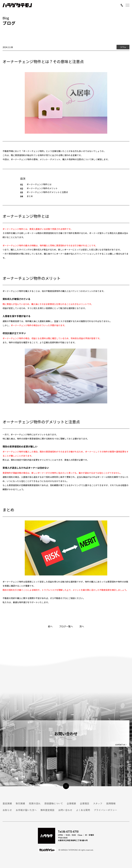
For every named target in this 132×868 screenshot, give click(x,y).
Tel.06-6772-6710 (68, 831)
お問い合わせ (65, 810)
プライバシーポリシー (105, 810)
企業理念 (85, 803)
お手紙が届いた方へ (26, 810)
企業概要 (71, 803)
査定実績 (7, 803)
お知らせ (7, 810)
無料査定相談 (47, 810)
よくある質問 (83, 810)
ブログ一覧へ (66, 626)
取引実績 (20, 803)
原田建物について (54, 803)
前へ (50, 626)
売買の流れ (35, 803)
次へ (82, 626)
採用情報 (111, 803)
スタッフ (98, 803)
